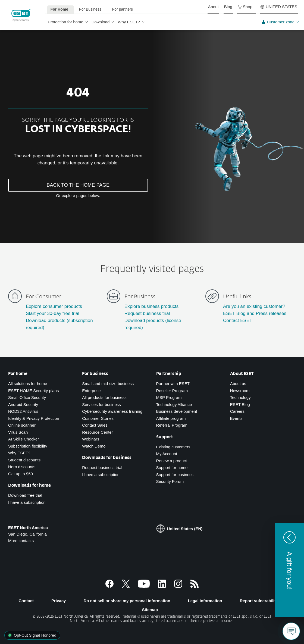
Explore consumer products (54, 306)
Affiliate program (171, 418)
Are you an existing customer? (254, 306)
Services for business (101, 404)
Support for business (175, 475)
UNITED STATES (279, 7)
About (213, 7)
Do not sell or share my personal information (127, 601)
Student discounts (24, 460)
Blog (228, 7)
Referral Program (172, 425)
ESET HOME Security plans (33, 391)
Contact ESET (238, 321)
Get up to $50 (21, 474)
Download (101, 22)
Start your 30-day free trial (53, 313)
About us (238, 384)
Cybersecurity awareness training (112, 411)
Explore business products (151, 306)
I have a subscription (27, 502)
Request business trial (147, 313)
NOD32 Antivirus (23, 411)
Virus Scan (18, 432)
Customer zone (278, 22)
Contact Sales (95, 425)
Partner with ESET (173, 384)
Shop (245, 7)
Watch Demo (94, 446)
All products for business (104, 397)
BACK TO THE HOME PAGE (78, 185)
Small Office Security (27, 397)
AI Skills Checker (23, 439)
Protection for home (66, 22)
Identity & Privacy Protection (34, 418)
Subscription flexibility (28, 446)
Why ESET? (129, 22)
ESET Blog (240, 404)
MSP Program (169, 397)
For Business (90, 9)
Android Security (23, 404)
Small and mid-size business (108, 384)
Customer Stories (98, 418)
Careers (237, 411)
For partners (123, 9)
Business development (177, 411)
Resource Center (97, 432)
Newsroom (240, 391)
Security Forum (170, 481)
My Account (167, 454)
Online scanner (22, 425)
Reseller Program (172, 391)
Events (236, 418)
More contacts (21, 541)
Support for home (172, 468)
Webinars (91, 439)
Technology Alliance (174, 404)
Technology (240, 397)
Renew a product (172, 461)
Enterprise (91, 391)
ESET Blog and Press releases (255, 313)
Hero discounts (22, 467)
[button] (289, 570)
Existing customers (173, 447)
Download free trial (25, 495)
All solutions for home (28, 384)
